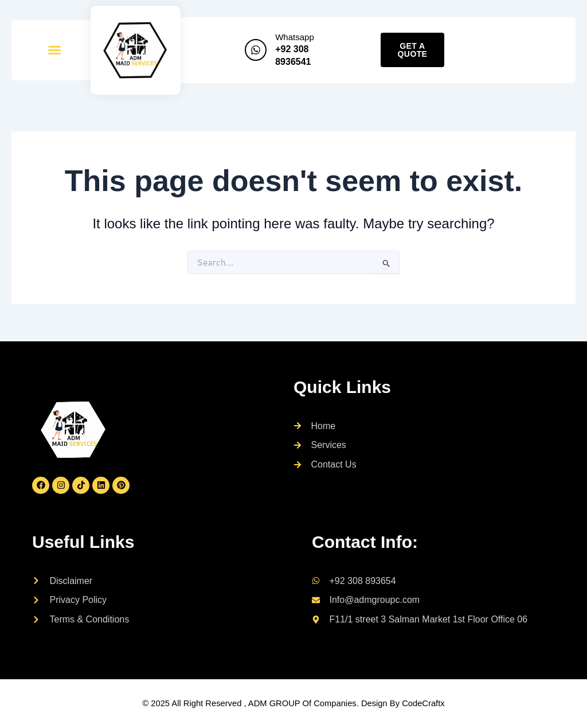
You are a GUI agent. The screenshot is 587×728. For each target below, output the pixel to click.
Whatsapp (295, 37)
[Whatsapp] (256, 50)
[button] (54, 50)
